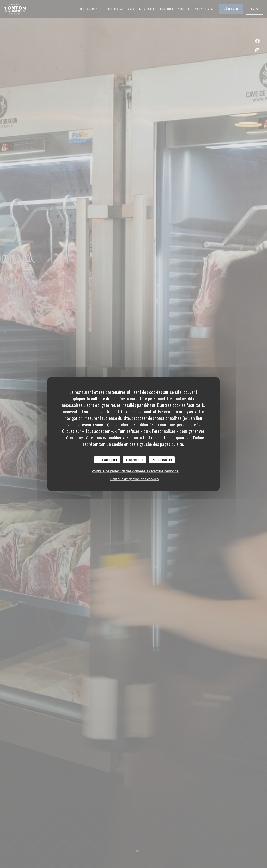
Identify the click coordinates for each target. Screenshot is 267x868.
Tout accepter (107, 460)
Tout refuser (134, 460)
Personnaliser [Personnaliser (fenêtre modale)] (162, 460)
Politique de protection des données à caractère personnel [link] (135, 471)
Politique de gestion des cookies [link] (135, 479)
